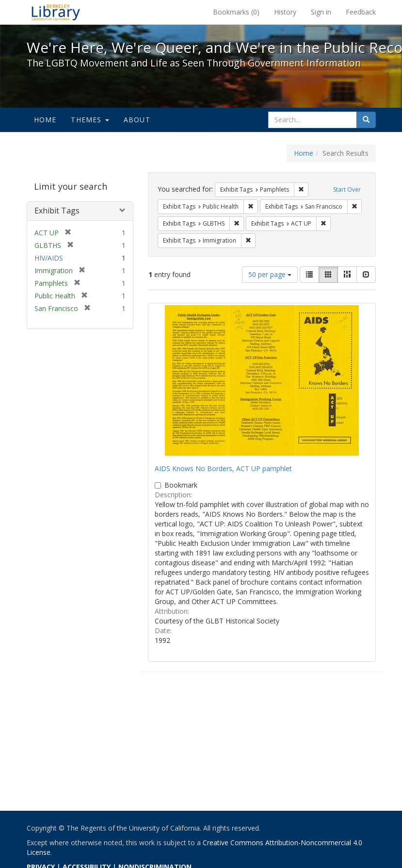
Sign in (321, 12)
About (137, 120)
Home (45, 120)
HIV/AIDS (49, 258)
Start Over (347, 189)
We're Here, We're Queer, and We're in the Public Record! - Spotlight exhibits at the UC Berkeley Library (56, 12)
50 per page (270, 274)
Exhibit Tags (57, 211)
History (285, 12)
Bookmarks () (236, 12)
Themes (90, 120)
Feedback (361, 12)
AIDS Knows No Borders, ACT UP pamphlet (223, 468)
